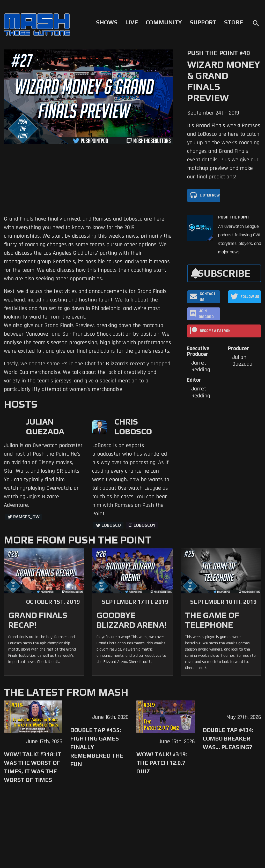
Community (164, 22)
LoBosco (111, 525)
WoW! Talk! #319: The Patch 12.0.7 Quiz (162, 763)
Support (203, 22)
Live (132, 22)
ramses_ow (26, 517)
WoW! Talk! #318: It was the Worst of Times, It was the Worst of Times (33, 767)
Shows (107, 22)
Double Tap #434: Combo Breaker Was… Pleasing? (228, 738)
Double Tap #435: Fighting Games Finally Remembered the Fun (97, 747)
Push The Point (234, 217)
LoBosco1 (144, 525)
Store (234, 22)
